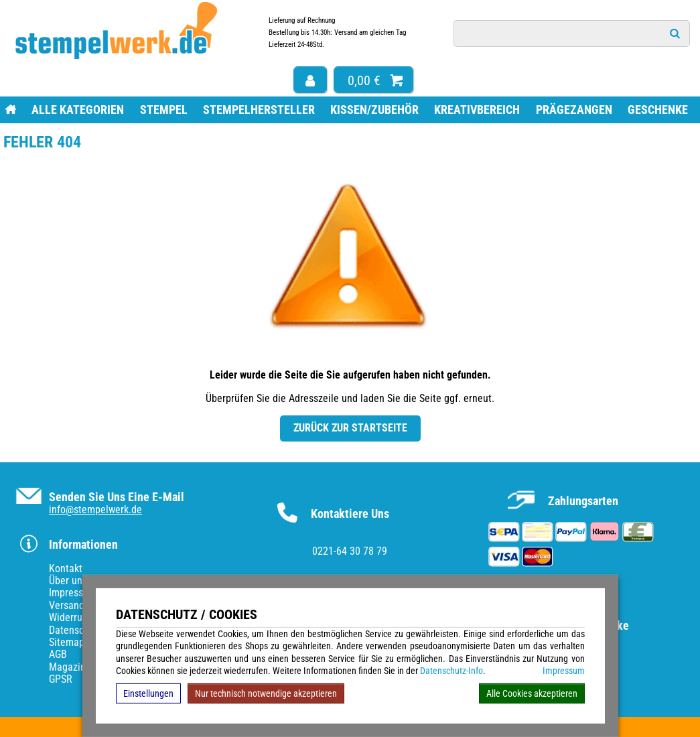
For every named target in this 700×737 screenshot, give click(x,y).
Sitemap (67, 642)
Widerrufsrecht (81, 617)
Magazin (67, 667)
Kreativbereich (477, 110)
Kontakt (66, 568)
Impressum (564, 671)
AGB (58, 654)
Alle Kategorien (78, 110)
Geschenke (658, 110)
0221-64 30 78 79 (350, 551)
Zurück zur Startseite (350, 428)
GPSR (61, 679)
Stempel (164, 110)
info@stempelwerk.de (95, 510)
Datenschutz (76, 630)
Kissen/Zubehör (374, 110)
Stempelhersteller (259, 110)
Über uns (68, 581)
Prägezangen (574, 110)
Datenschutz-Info (451, 671)
